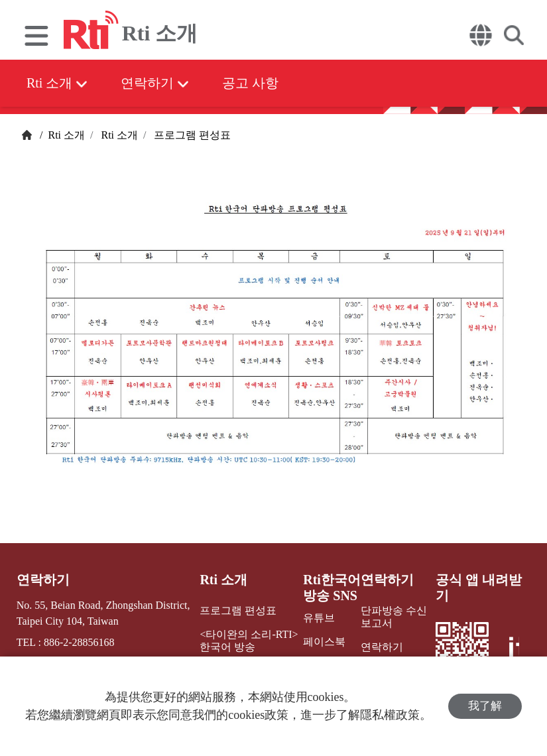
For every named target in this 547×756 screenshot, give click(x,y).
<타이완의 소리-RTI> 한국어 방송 (249, 641)
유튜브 (319, 618)
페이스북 (324, 642)
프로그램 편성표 (191, 135)
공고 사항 (250, 83)
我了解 (485, 706)
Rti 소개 (57, 83)
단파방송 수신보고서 (394, 617)
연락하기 (155, 83)
